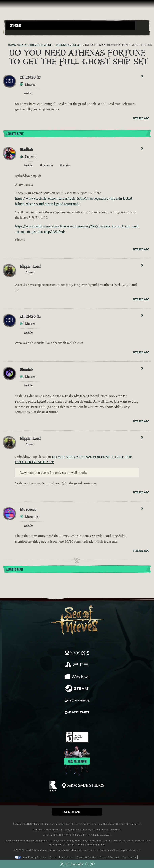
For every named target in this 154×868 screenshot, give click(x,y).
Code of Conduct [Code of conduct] (110, 857)
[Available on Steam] (77, 689)
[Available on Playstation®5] (77, 665)
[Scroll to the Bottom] (92, 864)
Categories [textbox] (15, 26)
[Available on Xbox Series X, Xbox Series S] (77, 653)
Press (52, 857)
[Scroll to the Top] (62, 864)
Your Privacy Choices (34, 857)
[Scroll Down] (87, 864)
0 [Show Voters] (142, 76)
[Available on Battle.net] (77, 713)
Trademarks (129, 857)
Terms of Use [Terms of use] (66, 857)
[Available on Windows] (77, 677)
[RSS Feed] (6, 45)
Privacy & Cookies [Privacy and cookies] (86, 857)
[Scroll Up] (67, 864)
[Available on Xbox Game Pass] (77, 701)
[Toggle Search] (12, 32)
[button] (71, 25)
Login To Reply (15, 134)
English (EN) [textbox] (71, 812)
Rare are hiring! (77, 761)
